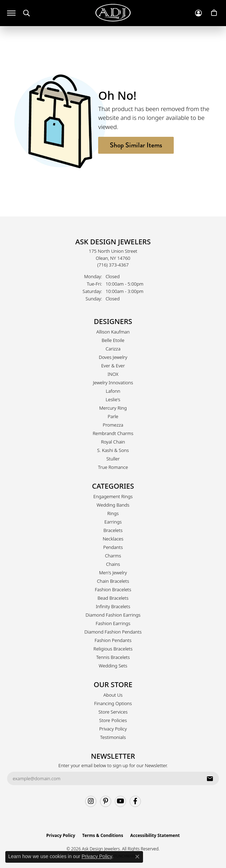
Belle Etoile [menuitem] (113, 340)
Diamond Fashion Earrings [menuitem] (113, 615)
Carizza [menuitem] (113, 349)
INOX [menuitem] (113, 374)
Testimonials (113, 737)
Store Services (113, 712)
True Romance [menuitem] (113, 467)
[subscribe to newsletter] (210, 778)
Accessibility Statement (155, 835)
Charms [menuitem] (113, 556)
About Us (113, 695)
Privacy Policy (113, 729)
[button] (26, 13)
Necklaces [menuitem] (113, 539)
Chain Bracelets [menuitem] (113, 581)
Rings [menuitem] (113, 513)
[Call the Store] (113, 265)
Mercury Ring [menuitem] (113, 408)
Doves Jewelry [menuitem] (113, 357)
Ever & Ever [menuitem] (113, 366)
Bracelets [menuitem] (113, 530)
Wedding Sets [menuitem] (113, 666)
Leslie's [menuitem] (113, 399)
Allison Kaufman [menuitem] (113, 332)
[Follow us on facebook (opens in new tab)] (135, 801)
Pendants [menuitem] (113, 547)
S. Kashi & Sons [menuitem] (113, 450)
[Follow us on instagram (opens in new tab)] (91, 801)
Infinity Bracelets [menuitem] (113, 606)
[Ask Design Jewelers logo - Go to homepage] (113, 13)
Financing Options (113, 703)
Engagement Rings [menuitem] (113, 496)
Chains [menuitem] (113, 564)
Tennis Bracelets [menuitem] (113, 657)
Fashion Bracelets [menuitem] (113, 589)
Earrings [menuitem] (113, 522)
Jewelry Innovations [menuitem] (113, 383)
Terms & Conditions (103, 835)
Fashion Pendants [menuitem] (113, 640)
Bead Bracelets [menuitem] (113, 598)
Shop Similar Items (136, 145)
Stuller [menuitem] (113, 459)
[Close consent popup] (137, 857)
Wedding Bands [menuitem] (113, 505)
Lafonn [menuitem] (113, 391)
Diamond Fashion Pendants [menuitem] (113, 632)
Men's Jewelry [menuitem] (113, 573)
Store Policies (113, 720)
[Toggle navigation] (11, 13)
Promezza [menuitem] (113, 425)
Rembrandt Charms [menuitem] (113, 433)
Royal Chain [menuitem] (113, 442)
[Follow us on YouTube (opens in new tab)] (120, 801)
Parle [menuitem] (113, 416)
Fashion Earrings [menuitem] (113, 623)
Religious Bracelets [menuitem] (113, 649)
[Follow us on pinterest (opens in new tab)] (106, 801)
